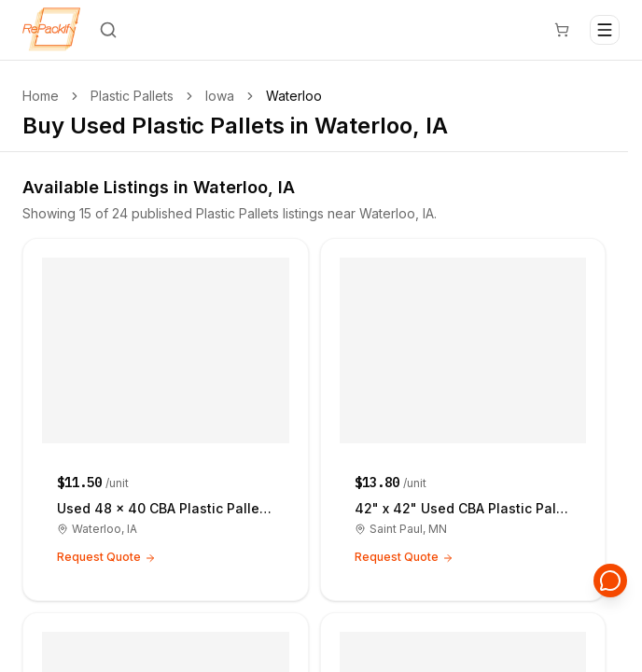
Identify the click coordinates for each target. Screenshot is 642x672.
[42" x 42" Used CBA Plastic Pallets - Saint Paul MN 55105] (463, 420)
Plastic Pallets (132, 96)
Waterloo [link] (294, 96)
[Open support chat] (610, 581)
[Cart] (562, 30)
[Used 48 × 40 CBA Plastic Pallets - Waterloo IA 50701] (166, 420)
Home (41, 96)
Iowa (220, 96)
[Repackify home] (51, 30)
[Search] (108, 30)
